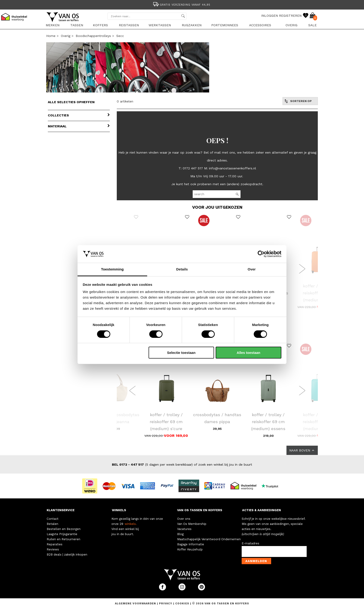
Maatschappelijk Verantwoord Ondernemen (209, 539)
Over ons (184, 519)
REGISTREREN (290, 16)
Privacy (166, 604)
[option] (182, 4)
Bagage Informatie (191, 544)
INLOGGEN (270, 16)
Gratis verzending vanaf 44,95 (181, 5)
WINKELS (119, 510)
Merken (53, 25)
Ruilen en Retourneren (63, 539)
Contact (53, 519)
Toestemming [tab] (112, 269)
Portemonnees (225, 25)
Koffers (100, 25)
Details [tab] (182, 269)
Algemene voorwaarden (136, 604)
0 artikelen (125, 101)
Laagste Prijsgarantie (62, 534)
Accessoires (260, 25)
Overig (291, 25)
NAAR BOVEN (302, 450)
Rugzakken (192, 25)
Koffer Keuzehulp (190, 549)
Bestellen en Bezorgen (64, 529)
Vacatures (184, 529)
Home (51, 36)
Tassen (77, 25)
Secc (120, 36)
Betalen (52, 524)
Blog (180, 534)
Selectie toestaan (181, 353)
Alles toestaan (249, 353)
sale (312, 25)
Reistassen (129, 25)
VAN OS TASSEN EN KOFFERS (200, 510)
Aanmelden (256, 561)
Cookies (182, 604)
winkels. (131, 524)
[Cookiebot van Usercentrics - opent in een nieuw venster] (261, 254)
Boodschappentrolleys (93, 36)
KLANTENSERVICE (61, 510)
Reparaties (55, 544)
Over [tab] (252, 269)
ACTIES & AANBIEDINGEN (262, 510)
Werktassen (160, 25)
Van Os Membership (192, 524)
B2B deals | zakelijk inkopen (67, 555)
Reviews (53, 549)
